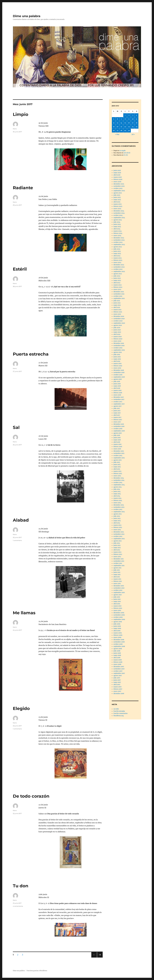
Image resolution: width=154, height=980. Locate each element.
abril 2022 (117, 283)
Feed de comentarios (121, 713)
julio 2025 (117, 195)
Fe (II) (126, 155)
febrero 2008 (118, 662)
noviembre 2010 (119, 588)
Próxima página (100, 957)
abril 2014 (117, 496)
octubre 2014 (118, 483)
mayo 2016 (117, 440)
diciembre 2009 (119, 613)
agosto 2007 (118, 676)
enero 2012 (117, 557)
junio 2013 (117, 518)
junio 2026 (117, 170)
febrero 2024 (118, 233)
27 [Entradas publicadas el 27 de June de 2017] (118, 131)
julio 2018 (117, 381)
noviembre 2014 (119, 480)
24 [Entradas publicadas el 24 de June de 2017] (133, 127)
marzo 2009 (118, 633)
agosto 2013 (117, 514)
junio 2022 (117, 278)
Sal (16, 427)
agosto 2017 (118, 406)
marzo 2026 (118, 177)
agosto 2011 (117, 568)
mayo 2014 (117, 494)
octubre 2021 (118, 296)
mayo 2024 (117, 227)
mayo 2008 (117, 655)
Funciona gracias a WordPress (37, 971)
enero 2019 (117, 368)
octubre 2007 (118, 671)
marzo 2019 (117, 364)
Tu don (21, 886)
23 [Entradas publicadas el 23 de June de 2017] (129, 127)
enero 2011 (117, 584)
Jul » (133, 134)
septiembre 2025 (119, 191)
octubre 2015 (118, 456)
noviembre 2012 (119, 534)
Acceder (116, 709)
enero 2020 (117, 341)
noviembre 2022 (119, 267)
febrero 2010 (118, 608)
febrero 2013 (118, 527)
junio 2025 (117, 197)
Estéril (20, 269)
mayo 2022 (117, 280)
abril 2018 (117, 388)
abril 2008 (117, 658)
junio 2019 (117, 357)
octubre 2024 (118, 215)
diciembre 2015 (119, 451)
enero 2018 (117, 395)
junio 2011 (117, 572)
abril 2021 (117, 307)
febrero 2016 (118, 447)
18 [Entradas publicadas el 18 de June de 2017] (137, 123)
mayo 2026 (117, 173)
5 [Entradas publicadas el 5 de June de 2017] (114, 119)
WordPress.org (119, 716)
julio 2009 (117, 624)
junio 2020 (117, 330)
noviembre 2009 (119, 615)
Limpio (21, 114)
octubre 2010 (118, 590)
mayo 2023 (117, 254)
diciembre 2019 (119, 343)
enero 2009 (117, 637)
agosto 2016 (118, 433)
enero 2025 (117, 209)
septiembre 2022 (119, 271)
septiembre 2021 (119, 298)
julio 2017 (117, 408)
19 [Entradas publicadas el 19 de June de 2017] (114, 127)
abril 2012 (117, 550)
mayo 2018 (117, 386)
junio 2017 (117, 411)
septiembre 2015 (119, 458)
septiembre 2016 (119, 431)
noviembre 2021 (119, 294)
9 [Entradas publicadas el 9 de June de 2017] (129, 119)
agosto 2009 (118, 622)
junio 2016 (117, 438)
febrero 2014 (118, 500)
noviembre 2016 (119, 426)
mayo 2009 (117, 628)
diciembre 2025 (119, 184)
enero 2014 (117, 503)
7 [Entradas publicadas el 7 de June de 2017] (121, 119)
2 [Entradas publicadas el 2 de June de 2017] (129, 115)
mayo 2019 (117, 359)
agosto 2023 (118, 247)
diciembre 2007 (119, 667)
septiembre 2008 (119, 646)
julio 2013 (117, 516)
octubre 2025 (118, 188)
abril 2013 (117, 523)
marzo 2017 (117, 417)
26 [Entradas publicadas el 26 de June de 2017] (114, 131)
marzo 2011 (117, 579)
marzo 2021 (117, 310)
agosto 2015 (118, 460)
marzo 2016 (117, 444)
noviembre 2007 (119, 669)
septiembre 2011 (119, 566)
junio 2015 (117, 465)
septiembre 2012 (119, 539)
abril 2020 (117, 334)
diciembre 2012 (119, 532)
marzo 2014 (117, 498)
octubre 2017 (118, 402)
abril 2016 (117, 442)
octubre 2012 (118, 536)
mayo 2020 (117, 332)
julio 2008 (117, 651)
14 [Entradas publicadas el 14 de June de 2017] (121, 123)
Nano (15, 129)
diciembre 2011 (119, 559)
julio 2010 (117, 597)
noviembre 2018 (119, 373)
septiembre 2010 (119, 593)
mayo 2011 (117, 575)
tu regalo (123, 151)
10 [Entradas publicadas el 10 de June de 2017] (133, 119)
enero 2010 (117, 610)
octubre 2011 (118, 563)
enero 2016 (117, 449)
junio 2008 (117, 653)
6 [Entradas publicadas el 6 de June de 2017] (117, 119)
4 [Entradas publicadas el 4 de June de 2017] (137, 115)
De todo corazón (31, 796)
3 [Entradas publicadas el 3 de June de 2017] (133, 115)
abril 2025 (117, 202)
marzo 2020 (118, 337)
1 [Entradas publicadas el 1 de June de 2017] (125, 115)
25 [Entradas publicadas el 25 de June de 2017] (137, 127)
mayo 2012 (117, 548)
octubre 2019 (118, 348)
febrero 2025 (118, 206)
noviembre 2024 (119, 213)
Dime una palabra (27, 16)
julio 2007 (117, 678)
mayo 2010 (117, 602)
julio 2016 (117, 435)
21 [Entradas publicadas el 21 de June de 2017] (121, 127)
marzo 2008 (118, 660)
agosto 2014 (118, 487)
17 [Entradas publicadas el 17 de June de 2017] (133, 123)
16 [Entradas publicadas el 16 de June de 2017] (129, 123)
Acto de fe (127, 153)
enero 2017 (117, 422)
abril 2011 (117, 577)
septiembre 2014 (119, 485)
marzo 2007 (118, 687)
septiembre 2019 (119, 350)
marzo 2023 (117, 258)
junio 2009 (117, 626)
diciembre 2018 (119, 370)
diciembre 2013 (119, 505)
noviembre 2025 (119, 186)
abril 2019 (117, 361)
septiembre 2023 (119, 245)
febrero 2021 (118, 312)
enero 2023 (117, 263)
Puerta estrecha (31, 354)
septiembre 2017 (119, 404)
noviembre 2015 (119, 453)
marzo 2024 (118, 231)
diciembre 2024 (119, 211)
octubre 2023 (118, 242)
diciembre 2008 (119, 640)
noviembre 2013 (119, 507)
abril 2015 (117, 469)
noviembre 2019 (119, 346)
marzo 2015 (117, 471)
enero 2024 (117, 236)
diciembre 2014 (119, 478)
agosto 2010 (118, 595)
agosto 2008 (118, 649)
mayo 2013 (117, 521)
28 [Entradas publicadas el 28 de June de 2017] (121, 131)
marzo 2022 (118, 285)
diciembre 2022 (119, 265)
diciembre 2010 (119, 586)
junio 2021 (117, 303)
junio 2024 (117, 224)
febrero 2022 (118, 287)
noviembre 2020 (119, 319)
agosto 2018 (118, 379)
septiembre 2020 (119, 323)
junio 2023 (117, 251)
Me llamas (24, 613)
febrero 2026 (118, 179)
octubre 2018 (118, 375)
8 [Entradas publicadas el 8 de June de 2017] (125, 119)
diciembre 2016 (119, 424)
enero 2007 (117, 691)
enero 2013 (117, 530)
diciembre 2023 (119, 238)
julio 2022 (117, 276)
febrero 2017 (118, 420)
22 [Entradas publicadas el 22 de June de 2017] (125, 127)
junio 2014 (117, 491)
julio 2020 (117, 328)
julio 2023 (117, 249)
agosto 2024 (118, 220)
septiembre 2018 (119, 377)
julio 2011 (117, 570)
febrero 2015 (118, 474)
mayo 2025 (117, 200)
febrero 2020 (118, 339)
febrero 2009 (118, 635)
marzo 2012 (117, 552)
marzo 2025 (118, 204)
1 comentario (17, 540)
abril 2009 (117, 631)
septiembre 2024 (119, 218)
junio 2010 (117, 599)
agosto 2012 (118, 541)
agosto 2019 (118, 352)
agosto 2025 (118, 193)
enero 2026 (117, 182)
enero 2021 (117, 314)
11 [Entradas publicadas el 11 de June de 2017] (137, 119)
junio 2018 (117, 384)
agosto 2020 (118, 325)
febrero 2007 (118, 689)
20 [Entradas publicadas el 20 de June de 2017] (117, 127)
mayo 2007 (117, 682)
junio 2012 (117, 545)
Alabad (21, 520)
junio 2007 (117, 680)
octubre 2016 (118, 429)
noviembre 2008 (119, 642)
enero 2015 (117, 476)
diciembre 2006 (119, 694)
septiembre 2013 (119, 512)
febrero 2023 (118, 260)
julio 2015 (117, 462)
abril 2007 (117, 685)
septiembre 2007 (119, 673)
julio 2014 (117, 489)
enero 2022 (117, 289)
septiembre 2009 (119, 619)
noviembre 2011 (119, 561)
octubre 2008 (118, 644)
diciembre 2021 (119, 292)
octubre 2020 (118, 321)
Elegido (21, 708)
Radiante (23, 188)
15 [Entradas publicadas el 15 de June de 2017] (125, 123)
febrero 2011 (118, 581)
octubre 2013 (118, 509)
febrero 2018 (118, 393)
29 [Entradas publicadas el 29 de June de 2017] (125, 131)
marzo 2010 (117, 606)
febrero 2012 (118, 554)
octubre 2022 (118, 269)
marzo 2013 (117, 525)
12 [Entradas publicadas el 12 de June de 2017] (114, 123)
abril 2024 (117, 229)
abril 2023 (117, 256)
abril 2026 (117, 175)
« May (117, 134)
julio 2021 (117, 301)
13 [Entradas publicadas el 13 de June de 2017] (117, 123)
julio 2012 (117, 543)
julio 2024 (117, 222)
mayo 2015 (117, 467)
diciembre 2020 (119, 316)
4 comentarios (18, 906)
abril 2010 (117, 604)
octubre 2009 (118, 617)
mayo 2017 (117, 413)
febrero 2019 (118, 366)
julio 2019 (117, 355)
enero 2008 (117, 664)
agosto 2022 (118, 274)
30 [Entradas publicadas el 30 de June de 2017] (129, 131)
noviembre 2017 (119, 399)
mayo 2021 (117, 305)
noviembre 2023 (119, 240)
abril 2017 (117, 415)
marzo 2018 (117, 390)
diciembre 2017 (119, 397)
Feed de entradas (119, 711)
